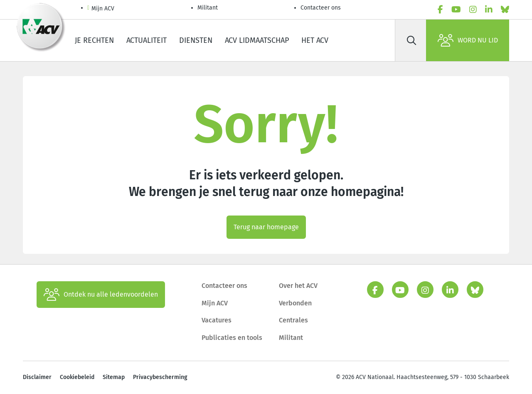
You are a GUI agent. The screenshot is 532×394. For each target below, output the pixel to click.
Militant (208, 8)
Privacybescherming (160, 377)
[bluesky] (505, 10)
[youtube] (456, 10)
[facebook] (440, 10)
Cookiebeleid (77, 377)
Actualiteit (147, 40)
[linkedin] (489, 10)
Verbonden (295, 303)
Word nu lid (468, 40)
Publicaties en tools (232, 338)
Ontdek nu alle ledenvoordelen (101, 295)
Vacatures (217, 320)
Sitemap (114, 377)
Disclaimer (37, 377)
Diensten (196, 40)
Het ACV (315, 40)
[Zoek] (411, 40)
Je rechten (94, 40)
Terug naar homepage (266, 227)
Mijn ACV (101, 9)
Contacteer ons (321, 8)
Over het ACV (298, 286)
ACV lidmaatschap (257, 40)
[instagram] (473, 10)
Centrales (293, 320)
